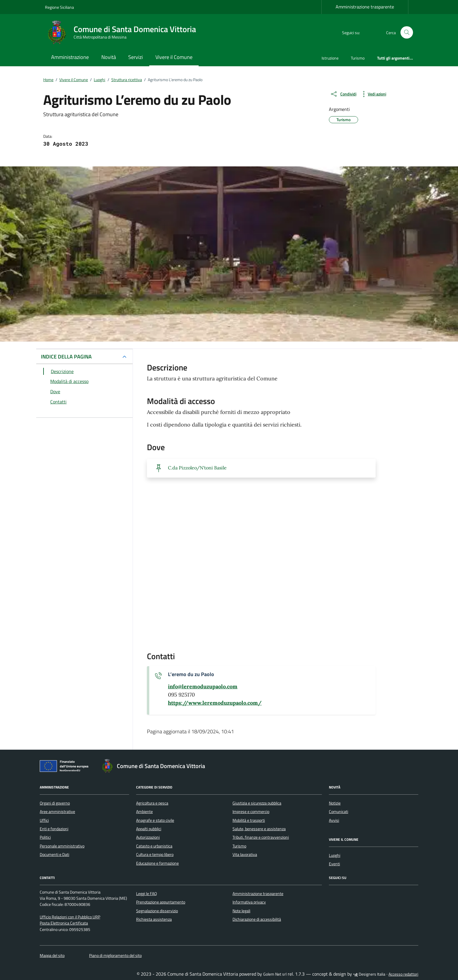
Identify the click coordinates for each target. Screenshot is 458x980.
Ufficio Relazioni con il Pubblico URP (70, 917)
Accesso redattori (403, 974)
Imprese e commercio (251, 812)
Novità (109, 57)
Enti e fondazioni (54, 829)
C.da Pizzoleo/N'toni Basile (197, 468)
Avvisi (334, 820)
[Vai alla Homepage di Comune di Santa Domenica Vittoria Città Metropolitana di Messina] (124, 32)
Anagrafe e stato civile (155, 820)
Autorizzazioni (148, 837)
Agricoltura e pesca (152, 803)
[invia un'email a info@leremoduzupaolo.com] (203, 687)
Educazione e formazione (157, 863)
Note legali (241, 911)
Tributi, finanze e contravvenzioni (261, 837)
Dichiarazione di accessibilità (257, 919)
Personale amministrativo (62, 846)
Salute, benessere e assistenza (259, 829)
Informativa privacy (249, 902)
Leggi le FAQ (146, 894)
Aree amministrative (57, 812)
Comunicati (339, 812)
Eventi (334, 864)
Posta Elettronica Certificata (64, 923)
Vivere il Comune (174, 57)
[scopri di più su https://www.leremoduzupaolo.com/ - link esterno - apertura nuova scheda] (215, 703)
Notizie (335, 803)
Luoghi (335, 855)
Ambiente (144, 812)
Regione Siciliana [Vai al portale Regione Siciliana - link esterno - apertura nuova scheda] (59, 7)
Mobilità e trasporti (249, 820)
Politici (45, 837)
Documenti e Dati (54, 854)
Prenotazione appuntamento (161, 902)
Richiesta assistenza (154, 919)
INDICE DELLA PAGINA (66, 357)
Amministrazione (70, 57)
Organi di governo (55, 803)
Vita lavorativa (245, 854)
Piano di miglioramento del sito (115, 955)
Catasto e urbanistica (154, 846)
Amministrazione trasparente (365, 7)
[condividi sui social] (343, 94)
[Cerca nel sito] (407, 33)
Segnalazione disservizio (157, 911)
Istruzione (330, 58)
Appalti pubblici (149, 829)
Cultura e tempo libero (155, 854)
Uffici (44, 820)
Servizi (136, 57)
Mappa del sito (52, 955)
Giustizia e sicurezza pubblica (257, 803)
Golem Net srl (275, 974)
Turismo (358, 58)
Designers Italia (369, 974)
